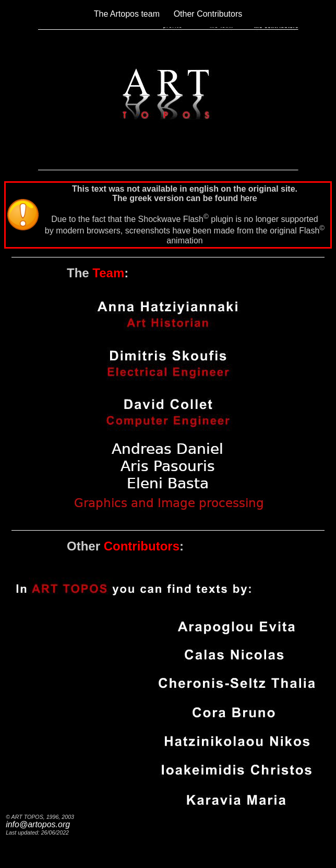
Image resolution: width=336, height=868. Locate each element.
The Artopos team (127, 14)
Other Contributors (208, 14)
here (249, 198)
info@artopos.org (38, 824)
